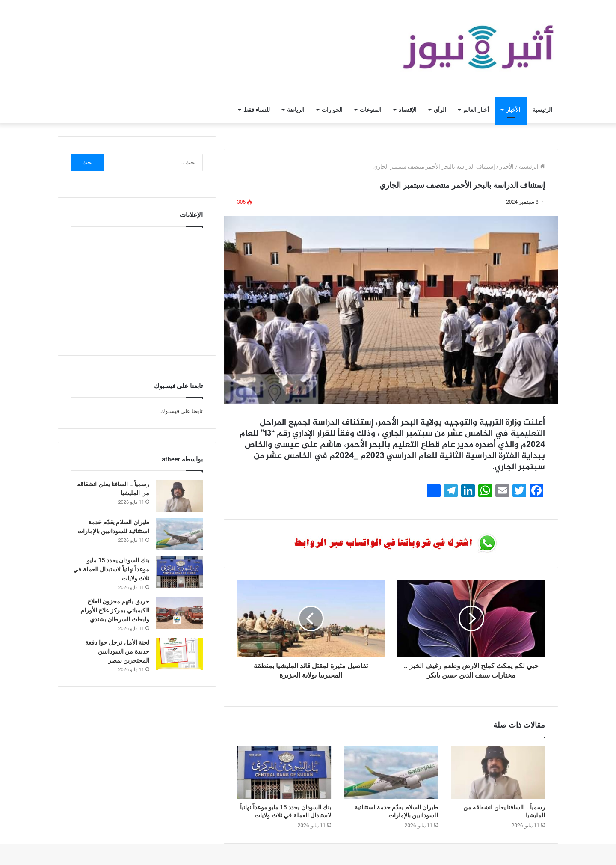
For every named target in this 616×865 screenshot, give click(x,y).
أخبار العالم (476, 110)
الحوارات (332, 110)
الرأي (440, 110)
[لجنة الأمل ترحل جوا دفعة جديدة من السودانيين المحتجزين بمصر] (179, 654)
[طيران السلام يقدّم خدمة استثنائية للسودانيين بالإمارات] (391, 773)
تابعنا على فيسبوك (182, 411)
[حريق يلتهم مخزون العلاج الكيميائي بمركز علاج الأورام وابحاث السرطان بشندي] (179, 613)
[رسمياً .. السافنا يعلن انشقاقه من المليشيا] (498, 773)
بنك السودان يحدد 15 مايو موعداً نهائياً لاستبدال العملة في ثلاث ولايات (111, 569)
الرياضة (296, 110)
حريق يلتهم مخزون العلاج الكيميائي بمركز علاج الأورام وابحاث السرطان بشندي (115, 610)
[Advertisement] (137, 289)
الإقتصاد (408, 110)
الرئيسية (542, 110)
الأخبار (513, 110)
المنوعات (371, 110)
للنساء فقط (257, 110)
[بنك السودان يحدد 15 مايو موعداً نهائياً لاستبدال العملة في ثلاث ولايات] (284, 773)
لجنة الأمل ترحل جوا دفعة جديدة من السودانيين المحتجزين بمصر (117, 651)
